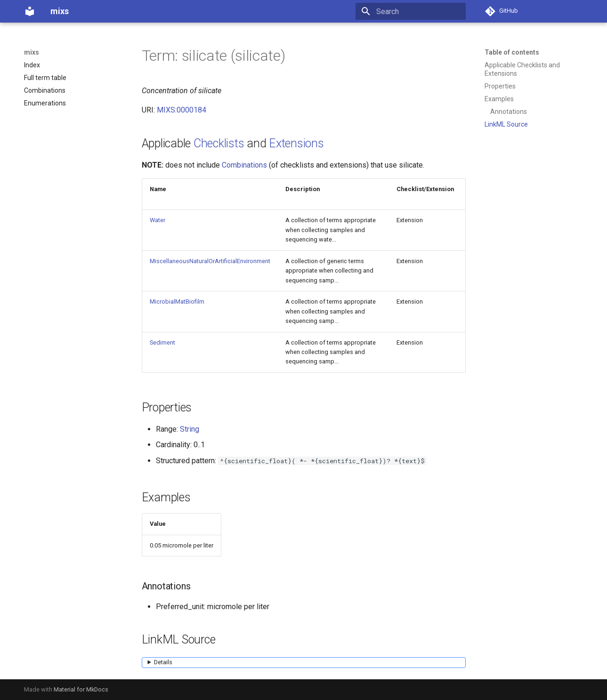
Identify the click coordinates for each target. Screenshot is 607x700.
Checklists (219, 143)
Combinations (244, 165)
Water (158, 220)
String (190, 429)
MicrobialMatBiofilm (177, 302)
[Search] (411, 11)
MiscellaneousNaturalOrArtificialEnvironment (210, 261)
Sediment (162, 342)
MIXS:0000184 (182, 110)
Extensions (296, 143)
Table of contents (512, 52)
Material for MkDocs (81, 689)
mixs (32, 52)
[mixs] (30, 11)
